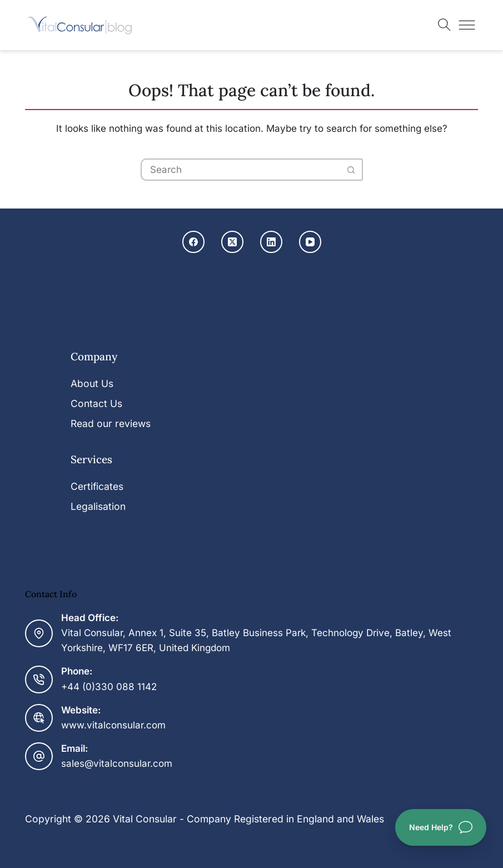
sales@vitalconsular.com (117, 763)
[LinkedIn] (271, 242)
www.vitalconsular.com (113, 725)
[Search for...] (241, 170)
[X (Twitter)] (232, 242)
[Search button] (352, 170)
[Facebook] (193, 242)
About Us (92, 383)
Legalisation (98, 506)
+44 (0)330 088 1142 (109, 687)
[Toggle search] (445, 25)
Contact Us (96, 403)
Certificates (97, 486)
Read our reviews (111, 423)
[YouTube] (310, 242)
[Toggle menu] (467, 25)
